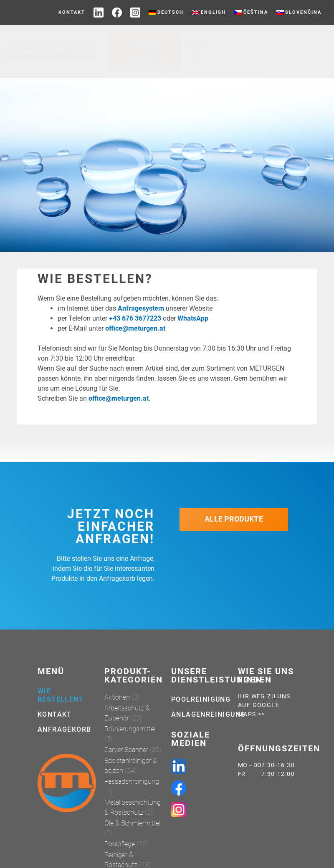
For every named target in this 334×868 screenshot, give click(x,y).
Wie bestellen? (60, 695)
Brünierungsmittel (130, 729)
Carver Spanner (126, 750)
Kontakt (72, 12)
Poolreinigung (200, 699)
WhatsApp (193, 318)
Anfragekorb (64, 729)
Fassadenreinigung (132, 781)
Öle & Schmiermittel (132, 823)
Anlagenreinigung (200, 714)
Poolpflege (120, 844)
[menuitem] (166, 13)
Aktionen (117, 697)
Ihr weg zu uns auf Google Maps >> (264, 705)
